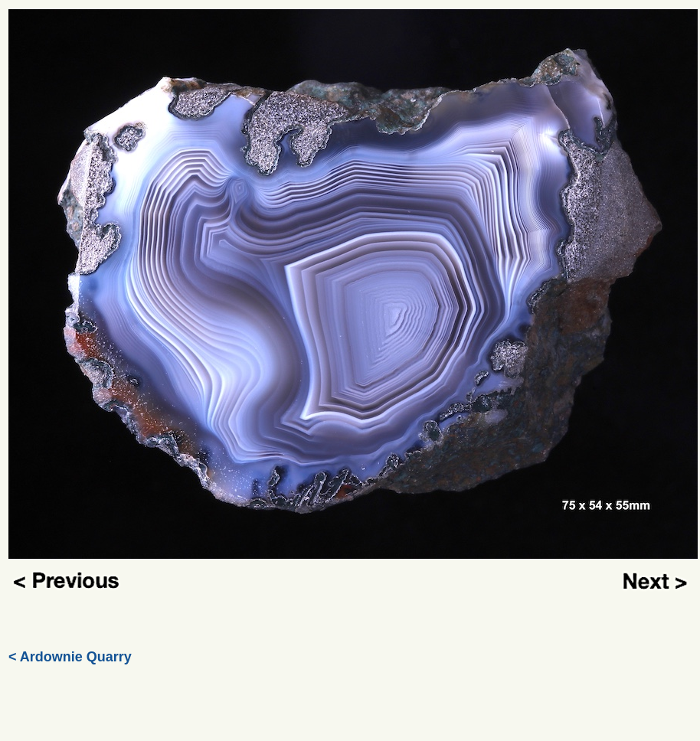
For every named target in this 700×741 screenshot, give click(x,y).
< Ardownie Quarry (70, 657)
